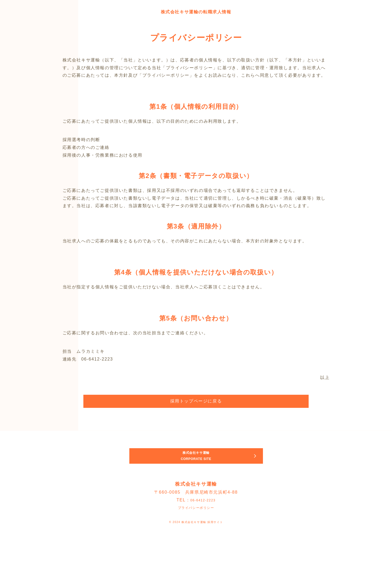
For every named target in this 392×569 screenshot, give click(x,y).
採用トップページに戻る (196, 401)
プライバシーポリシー (196, 527)
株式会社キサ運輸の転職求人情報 (196, 11)
